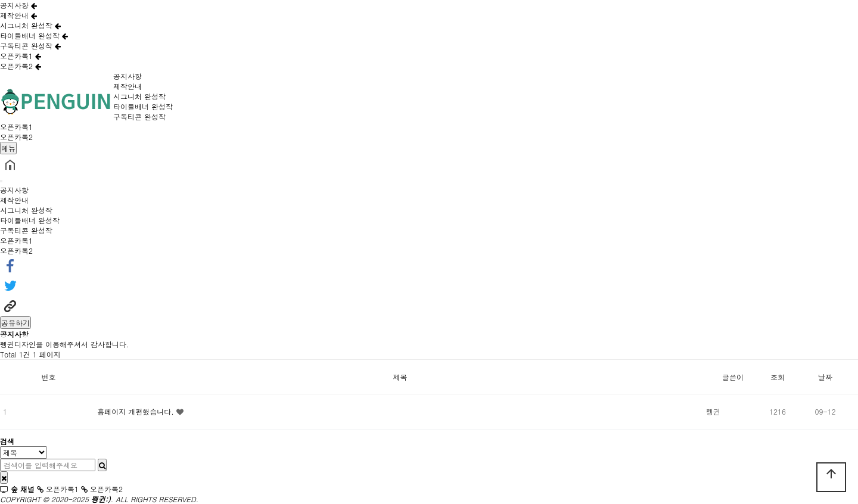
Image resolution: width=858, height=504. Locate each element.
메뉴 (8, 148)
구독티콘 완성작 (30, 46)
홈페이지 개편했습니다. (137, 411)
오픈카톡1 (21, 56)
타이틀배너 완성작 (34, 35)
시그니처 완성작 (30, 25)
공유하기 (15, 323)
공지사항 (18, 5)
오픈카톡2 (21, 66)
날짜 (825, 377)
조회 (778, 377)
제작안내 (18, 15)
